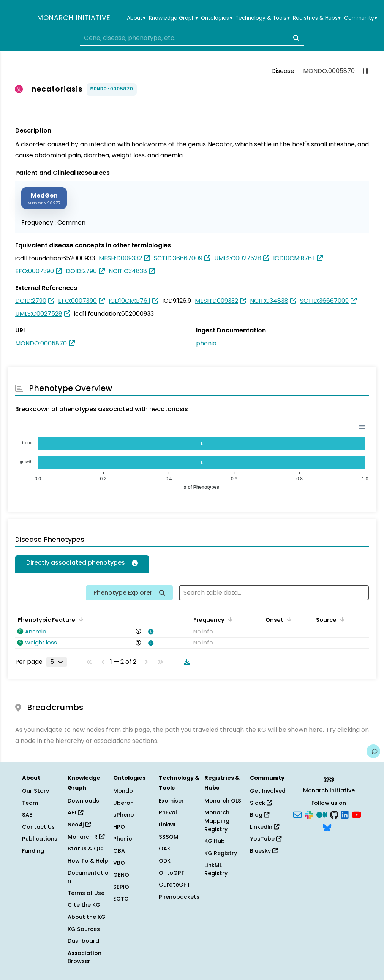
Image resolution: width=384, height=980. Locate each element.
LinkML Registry (216, 869)
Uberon (123, 803)
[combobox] (192, 38)
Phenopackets (179, 897)
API (75, 812)
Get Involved (268, 791)
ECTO (121, 899)
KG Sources (84, 929)
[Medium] (322, 814)
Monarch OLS (223, 801)
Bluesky (264, 851)
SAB (27, 815)
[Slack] (309, 814)
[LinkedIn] (345, 814)
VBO (119, 863)
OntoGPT (172, 873)
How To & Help (88, 861)
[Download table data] (185, 662)
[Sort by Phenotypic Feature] (80, 619)
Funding (33, 851)
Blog (260, 815)
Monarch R (86, 837)
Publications (40, 839)
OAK (165, 849)
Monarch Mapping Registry (217, 821)
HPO (119, 827)
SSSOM (169, 837)
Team (30, 803)
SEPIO (121, 887)
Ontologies (216, 18)
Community (361, 18)
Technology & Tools (262, 18)
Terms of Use (86, 893)
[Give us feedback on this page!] (373, 751)
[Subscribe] (297, 814)
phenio (206, 343)
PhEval (168, 812)
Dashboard (83, 941)
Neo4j (79, 825)
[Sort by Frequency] (229, 619)
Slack (261, 803)
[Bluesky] (327, 827)
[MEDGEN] (44, 198)
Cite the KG (84, 905)
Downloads (83, 801)
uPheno (124, 815)
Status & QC (85, 849)
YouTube (266, 839)
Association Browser (85, 957)
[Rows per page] (57, 662)
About (136, 18)
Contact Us (38, 827)
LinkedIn (265, 827)
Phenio (123, 839)
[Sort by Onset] (288, 619)
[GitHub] (334, 814)
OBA (119, 851)
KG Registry (221, 853)
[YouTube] (356, 814)
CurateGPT (175, 885)
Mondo (123, 791)
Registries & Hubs (317, 18)
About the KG (87, 917)
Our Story (36, 791)
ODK (165, 861)
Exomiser (171, 801)
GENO (121, 875)
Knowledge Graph (173, 18)
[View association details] (150, 632)
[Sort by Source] (341, 619)
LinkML (168, 825)
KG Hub (215, 841)
